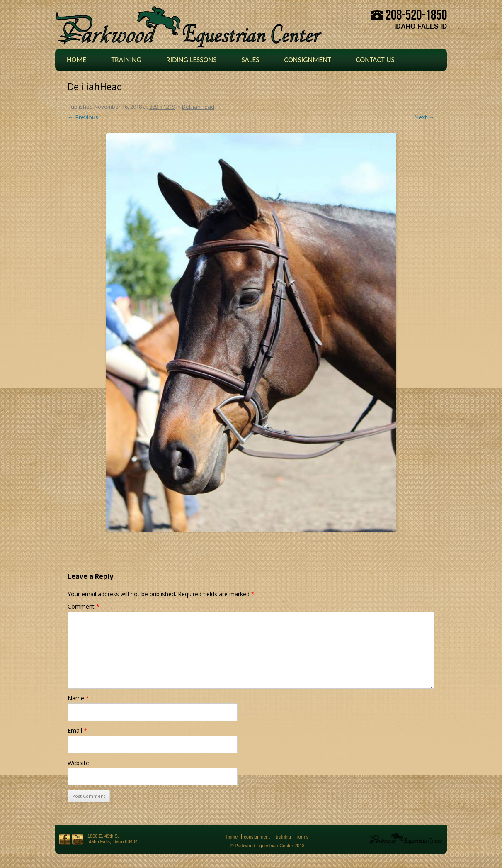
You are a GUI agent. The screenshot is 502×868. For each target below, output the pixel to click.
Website (78, 763)
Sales (250, 60)
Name (78, 698)
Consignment (307, 60)
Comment (84, 606)
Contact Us (375, 60)
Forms (303, 837)
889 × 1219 (162, 107)
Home (76, 60)
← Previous (83, 117)
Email (77, 730)
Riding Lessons (192, 60)
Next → (424, 117)
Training (126, 60)
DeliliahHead (198, 107)
